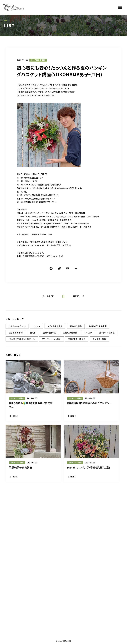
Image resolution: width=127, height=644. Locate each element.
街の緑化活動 (76, 328)
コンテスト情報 (99, 341)
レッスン (88, 335)
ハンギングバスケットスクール (22, 341)
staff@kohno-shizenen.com (31, 246)
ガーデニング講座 (38, 60)
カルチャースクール (17, 328)
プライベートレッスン (51, 341)
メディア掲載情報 (55, 328)
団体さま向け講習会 (77, 341)
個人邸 (33, 335)
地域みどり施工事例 (98, 328)
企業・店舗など (49, 335)
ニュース (37, 328)
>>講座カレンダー (38, 235)
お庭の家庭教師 (70, 335)
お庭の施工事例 (15, 335)
